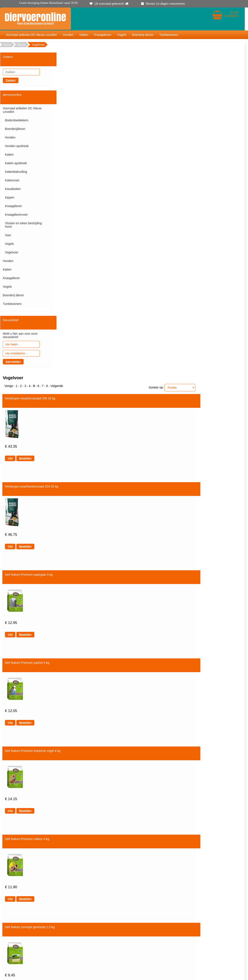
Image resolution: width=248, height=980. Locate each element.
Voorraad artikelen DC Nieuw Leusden (31, 35)
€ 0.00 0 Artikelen (231, 14)
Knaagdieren (103, 35)
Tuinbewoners (169, 35)
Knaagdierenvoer (16, 215)
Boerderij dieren (143, 35)
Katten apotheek (16, 163)
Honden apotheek (17, 146)
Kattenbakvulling (16, 172)
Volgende (57, 386)
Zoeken (11, 80)
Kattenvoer (12, 180)
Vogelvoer (12, 252)
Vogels (122, 35)
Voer (8, 235)
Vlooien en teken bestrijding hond (23, 225)
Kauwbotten (13, 189)
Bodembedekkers (17, 120)
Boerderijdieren (15, 129)
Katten (84, 35)
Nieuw (21, 45)
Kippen (10, 197)
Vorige (9, 386)
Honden (68, 35)
